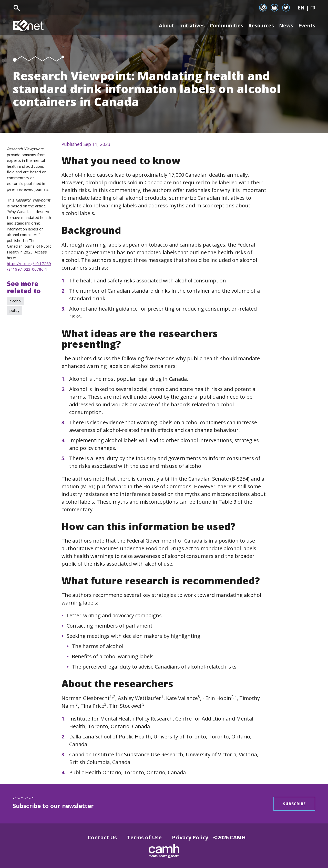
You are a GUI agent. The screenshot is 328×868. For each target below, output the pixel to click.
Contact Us (102, 837)
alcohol (16, 301)
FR (313, 8)
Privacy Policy (190, 837)
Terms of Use (144, 837)
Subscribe (294, 804)
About (160, 25)
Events (306, 25)
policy (14, 310)
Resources (260, 25)
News (285, 25)
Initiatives (187, 25)
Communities (224, 25)
